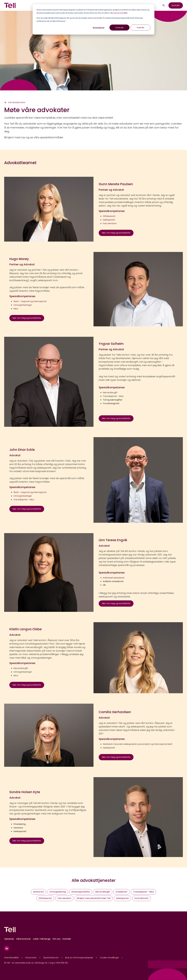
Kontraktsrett (141, 898)
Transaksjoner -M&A (143, 892)
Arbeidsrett (121, 892)
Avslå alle (140, 27)
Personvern (31, 958)
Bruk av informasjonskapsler (79, 958)
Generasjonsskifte (81, 892)
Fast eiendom (64, 898)
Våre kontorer (23, 939)
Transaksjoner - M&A (113, 396)
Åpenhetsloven (51, 958)
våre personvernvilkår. (119, 13)
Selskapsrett (109, 748)
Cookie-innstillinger (109, 958)
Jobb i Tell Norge (42, 939)
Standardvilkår (11, 958)
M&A (16, 676)
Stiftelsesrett (45, 898)
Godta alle (119, 27)
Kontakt (176, 5)
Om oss (56, 939)
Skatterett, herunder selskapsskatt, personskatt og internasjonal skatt (138, 744)
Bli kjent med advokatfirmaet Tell (94, 898)
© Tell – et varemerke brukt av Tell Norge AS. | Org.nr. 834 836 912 (36, 963)
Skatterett (39, 892)
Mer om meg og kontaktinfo (116, 233)
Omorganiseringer (23, 672)
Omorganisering (58, 892)
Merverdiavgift (110, 393)
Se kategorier (99, 27)
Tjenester (9, 939)
